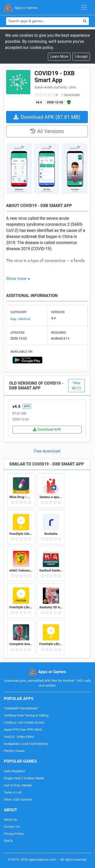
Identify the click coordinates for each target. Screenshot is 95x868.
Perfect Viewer (14, 751)
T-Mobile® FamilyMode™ (21, 708)
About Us (10, 819)
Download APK (47, 429)
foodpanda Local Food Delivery (26, 744)
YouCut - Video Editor (19, 737)
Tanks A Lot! (13, 792)
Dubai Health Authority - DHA (55, 87)
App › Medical (20, 319)
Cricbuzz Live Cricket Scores (24, 722)
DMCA (8, 841)
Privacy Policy (14, 834)
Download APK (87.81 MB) (47, 117)
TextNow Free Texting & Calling (26, 715)
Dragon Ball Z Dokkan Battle (24, 778)
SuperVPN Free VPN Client (23, 730)
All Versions (47, 131)
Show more (16, 279)
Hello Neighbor (15, 771)
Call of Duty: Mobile (18, 785)
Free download (47, 451)
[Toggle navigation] (84, 7)
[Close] (81, 57)
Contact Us (12, 827)
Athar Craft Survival (18, 799)
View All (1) (76, 385)
